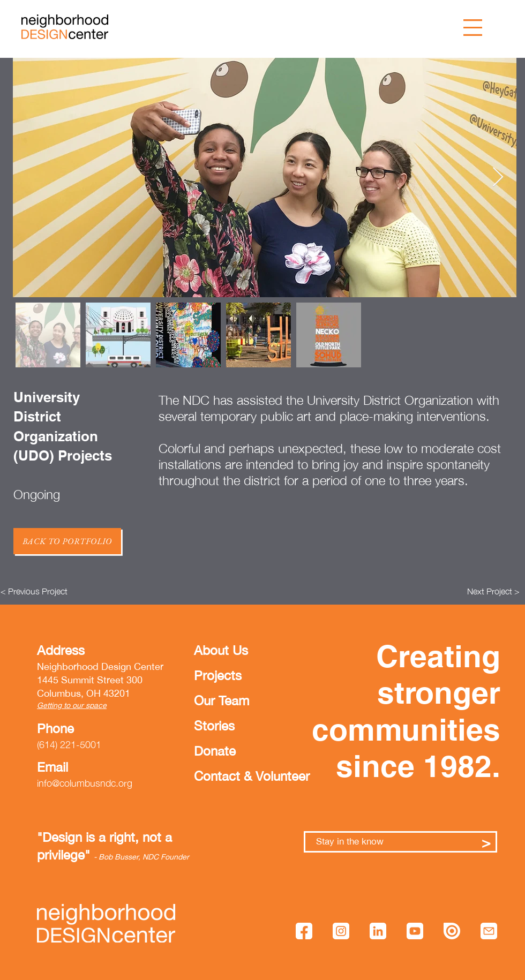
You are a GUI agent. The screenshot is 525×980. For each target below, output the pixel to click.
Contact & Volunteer (227, 776)
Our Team (222, 700)
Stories (214, 726)
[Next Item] (498, 178)
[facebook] (304, 931)
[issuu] (452, 931)
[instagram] (341, 931)
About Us (221, 650)
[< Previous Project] (34, 591)
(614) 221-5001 (69, 745)
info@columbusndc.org (85, 783)
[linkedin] (378, 931)
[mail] (489, 931)
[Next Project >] (493, 591)
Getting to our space (72, 705)
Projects (218, 675)
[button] (473, 28)
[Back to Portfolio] (67, 541)
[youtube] (415, 931)
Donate (215, 751)
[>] (486, 842)
